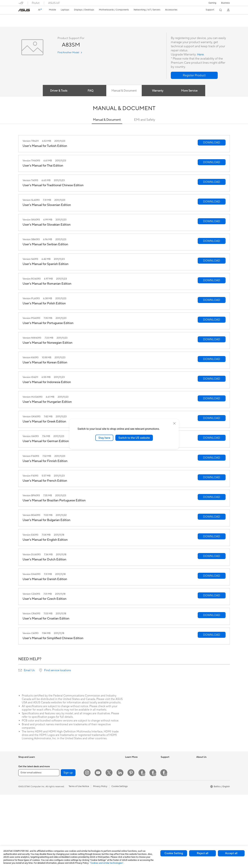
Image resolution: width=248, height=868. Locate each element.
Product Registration (171, 778)
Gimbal (93, 832)
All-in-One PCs (26, 825)
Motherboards (61, 783)
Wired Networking (98, 775)
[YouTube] (98, 846)
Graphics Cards (62, 788)
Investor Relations (205, 768)
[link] (24, 10)
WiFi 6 (57, 829)
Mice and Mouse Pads (100, 801)
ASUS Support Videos (172, 798)
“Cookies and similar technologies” (107, 863)
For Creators (25, 794)
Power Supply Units (63, 793)
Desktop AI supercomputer (103, 786)
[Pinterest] (131, 846)
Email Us (29, 670)
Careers (200, 783)
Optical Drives (61, 804)
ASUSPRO (131, 773)
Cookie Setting (174, 853)
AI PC (128, 762)
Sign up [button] (68, 846)
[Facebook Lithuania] (153, 846)
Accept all (231, 853)
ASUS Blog (131, 783)
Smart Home (95, 781)
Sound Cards (60, 799)
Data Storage (60, 809)
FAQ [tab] (90, 91)
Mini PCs (58, 768)
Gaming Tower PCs (63, 762)
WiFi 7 (57, 824)
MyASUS (165, 803)
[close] (174, 423)
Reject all (203, 853)
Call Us (164, 788)
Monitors (23, 819)
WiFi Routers (96, 762)
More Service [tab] (190, 91)
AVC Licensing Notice (136, 788)
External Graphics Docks (66, 814)
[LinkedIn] (120, 846)
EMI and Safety (145, 120)
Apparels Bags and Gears (102, 812)
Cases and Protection (100, 817)
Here (201, 55)
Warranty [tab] (158, 91)
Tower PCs (24, 830)
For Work (23, 788)
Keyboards (95, 796)
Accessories (24, 773)
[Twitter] (109, 846)
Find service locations (58, 670)
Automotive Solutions (136, 778)
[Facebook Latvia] (164, 846)
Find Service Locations (172, 773)
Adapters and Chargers (101, 822)
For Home (23, 783)
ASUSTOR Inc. (204, 788)
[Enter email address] (39, 846)
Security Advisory (170, 793)
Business (225, 3)
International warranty (172, 762)
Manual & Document (107, 120)
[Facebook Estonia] (142, 846)
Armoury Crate (133, 798)
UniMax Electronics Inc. (208, 798)
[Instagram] (87, 846)
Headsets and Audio (99, 806)
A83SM (24, 18)
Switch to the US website (134, 438)
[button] (212, 3)
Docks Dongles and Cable (102, 827)
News (199, 762)
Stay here (104, 438)
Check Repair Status (171, 768)
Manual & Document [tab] (124, 91)
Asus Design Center (135, 768)
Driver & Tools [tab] (58, 91)
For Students (25, 799)
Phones (22, 768)
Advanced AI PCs (134, 793)
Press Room (202, 778)
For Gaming (24, 804)
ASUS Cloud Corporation (209, 793)
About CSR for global (207, 773)
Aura (128, 803)
